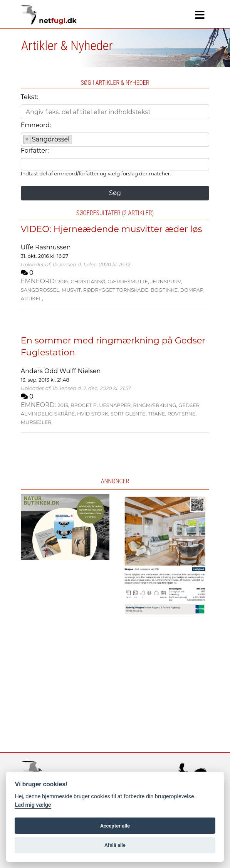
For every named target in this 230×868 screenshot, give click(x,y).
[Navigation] (200, 15)
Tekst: (29, 97)
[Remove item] (27, 140)
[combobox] (115, 140)
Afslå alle (115, 845)
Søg (115, 193)
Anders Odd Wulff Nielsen (61, 371)
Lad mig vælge (33, 805)
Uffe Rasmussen (46, 247)
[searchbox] (76, 141)
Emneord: (36, 125)
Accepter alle (115, 826)
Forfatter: (35, 151)
